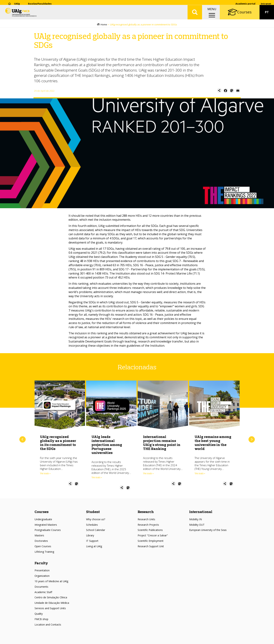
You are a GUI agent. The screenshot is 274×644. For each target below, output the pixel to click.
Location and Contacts (48, 625)
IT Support (92, 541)
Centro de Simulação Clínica (51, 598)
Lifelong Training (44, 552)
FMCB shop (41, 619)
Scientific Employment (151, 541)
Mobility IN (196, 520)
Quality (39, 614)
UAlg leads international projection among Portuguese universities (107, 445)
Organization (42, 576)
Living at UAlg (94, 547)
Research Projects (148, 525)
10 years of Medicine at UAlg (51, 582)
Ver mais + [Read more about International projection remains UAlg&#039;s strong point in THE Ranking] (148, 474)
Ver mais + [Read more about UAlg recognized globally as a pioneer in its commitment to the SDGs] (45, 474)
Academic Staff (43, 592)
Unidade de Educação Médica (52, 603)
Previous (23, 440)
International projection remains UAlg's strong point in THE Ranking (162, 443)
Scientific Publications (150, 530)
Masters (39, 536)
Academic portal (245, 4)
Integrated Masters (46, 525)
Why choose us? (96, 520)
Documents (41, 587)
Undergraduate (43, 520)
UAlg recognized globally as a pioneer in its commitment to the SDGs (58, 443)
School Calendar (96, 530)
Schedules (92, 525)
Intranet (266, 4)
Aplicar (195, 14)
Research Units (146, 520)
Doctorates (41, 541)
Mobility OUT (197, 525)
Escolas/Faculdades (40, 4)
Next (252, 440)
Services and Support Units (50, 609)
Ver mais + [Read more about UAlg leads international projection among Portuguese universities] (97, 478)
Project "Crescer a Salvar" (153, 536)
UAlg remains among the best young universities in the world (213, 443)
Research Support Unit (151, 547)
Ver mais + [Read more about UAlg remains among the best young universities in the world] (200, 474)
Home (104, 25)
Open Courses (43, 547)
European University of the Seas (208, 530)
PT (267, 14)
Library (90, 536)
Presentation (42, 571)
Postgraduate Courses (48, 530)
